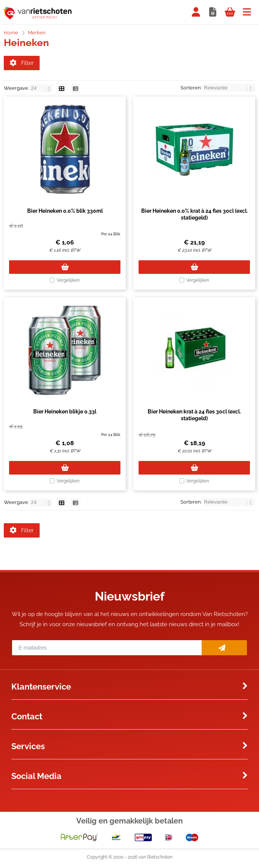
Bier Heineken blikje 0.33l (65, 413)
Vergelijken (68, 282)
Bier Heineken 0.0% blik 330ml (65, 212)
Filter (22, 63)
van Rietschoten (156, 860)
